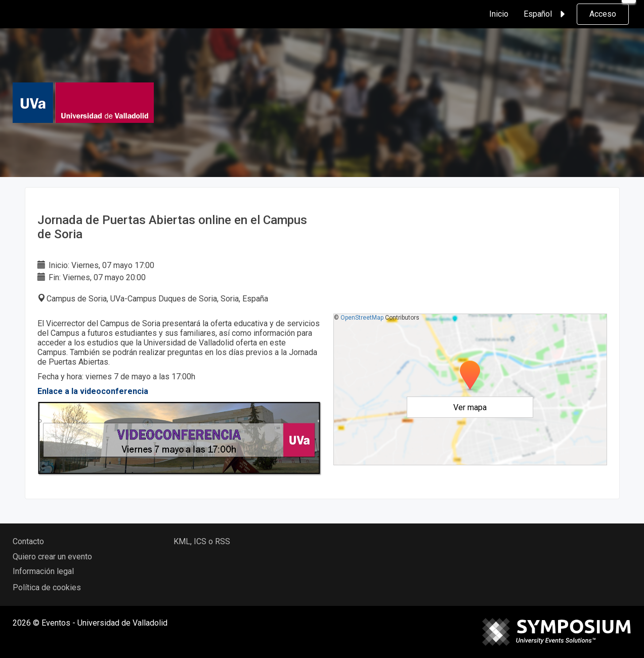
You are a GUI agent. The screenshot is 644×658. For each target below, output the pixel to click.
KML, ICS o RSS (202, 541)
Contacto (28, 541)
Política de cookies (47, 587)
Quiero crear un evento (52, 557)
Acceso (603, 14)
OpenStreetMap (362, 318)
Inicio (499, 14)
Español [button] (546, 14)
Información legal (43, 571)
